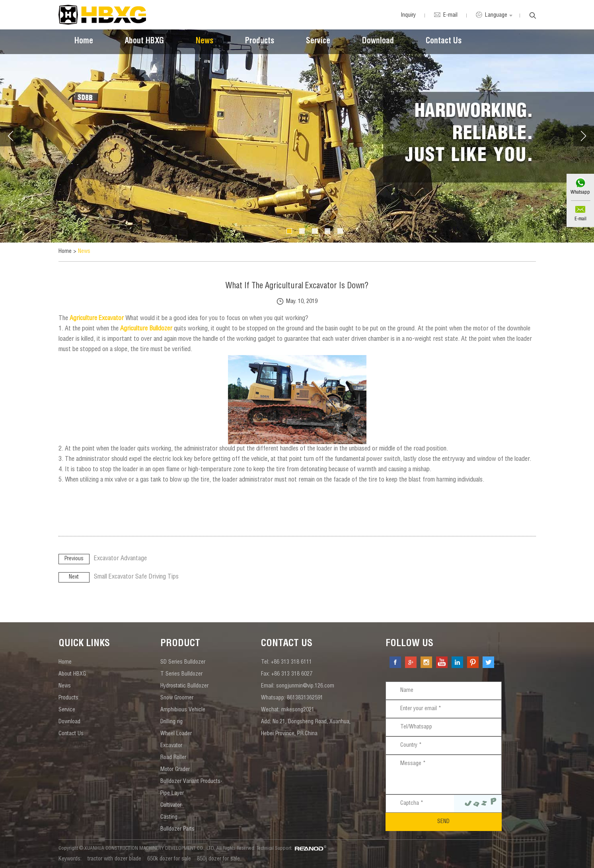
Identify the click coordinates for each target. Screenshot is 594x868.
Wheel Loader (176, 734)
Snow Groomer (177, 698)
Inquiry (408, 16)
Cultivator (171, 806)
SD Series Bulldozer (183, 662)
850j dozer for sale (218, 859)
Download (378, 42)
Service (318, 42)
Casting (169, 818)
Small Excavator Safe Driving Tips (136, 577)
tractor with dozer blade (114, 859)
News (204, 42)
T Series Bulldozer (181, 674)
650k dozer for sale (169, 859)
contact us (287, 644)
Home (84, 42)
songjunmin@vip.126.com (305, 686)
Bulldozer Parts (177, 829)
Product (180, 644)
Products (260, 42)
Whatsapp (580, 192)
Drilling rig (171, 722)
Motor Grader (175, 770)
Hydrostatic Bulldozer (184, 686)
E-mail (580, 219)
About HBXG (144, 42)
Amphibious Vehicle (183, 710)
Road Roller (173, 758)
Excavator (171, 746)
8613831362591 (305, 698)
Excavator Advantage (120, 559)
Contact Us (444, 42)
